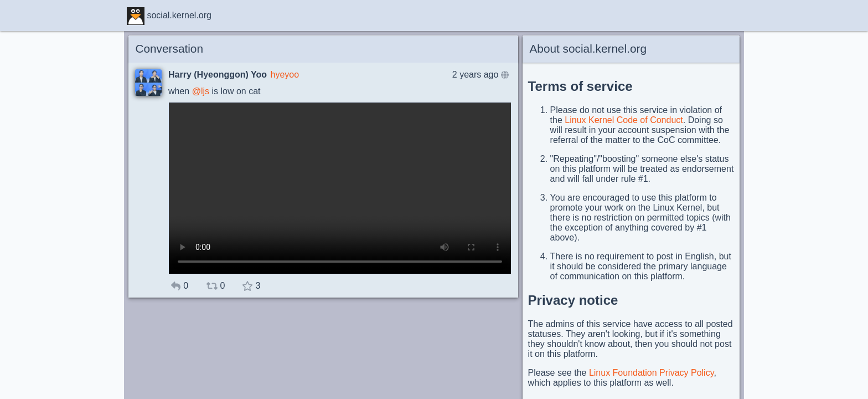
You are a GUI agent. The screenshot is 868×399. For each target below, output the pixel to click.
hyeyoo (285, 75)
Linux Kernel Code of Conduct (624, 120)
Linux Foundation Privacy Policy (652, 373)
